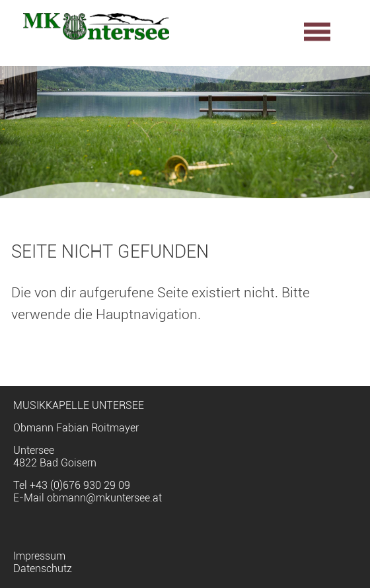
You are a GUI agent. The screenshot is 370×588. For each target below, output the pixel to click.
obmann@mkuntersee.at (104, 498)
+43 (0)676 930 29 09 (80, 485)
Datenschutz (43, 569)
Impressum (39, 556)
